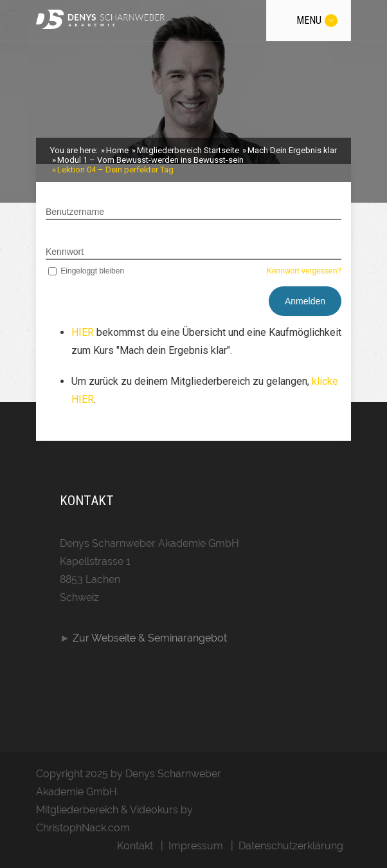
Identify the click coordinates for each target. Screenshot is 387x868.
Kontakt (135, 846)
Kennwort (65, 252)
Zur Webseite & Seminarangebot (150, 638)
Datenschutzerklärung (291, 846)
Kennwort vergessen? (304, 271)
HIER (84, 332)
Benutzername (75, 212)
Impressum (196, 846)
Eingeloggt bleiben (85, 271)
